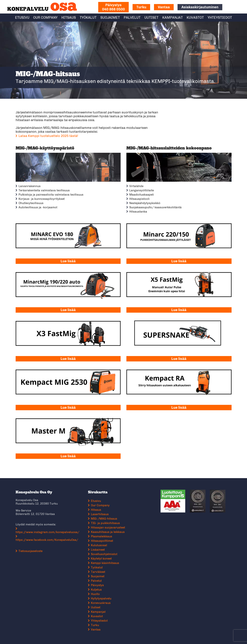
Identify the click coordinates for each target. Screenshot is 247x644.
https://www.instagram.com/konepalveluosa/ (49, 529)
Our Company (45, 18)
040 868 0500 (113, 7)
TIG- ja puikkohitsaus (106, 520)
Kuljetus (97, 587)
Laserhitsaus (101, 511)
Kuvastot (195, 18)
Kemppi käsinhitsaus (106, 560)
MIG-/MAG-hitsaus (105, 516)
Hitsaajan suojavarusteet (109, 525)
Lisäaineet (99, 547)
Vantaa (164, 7)
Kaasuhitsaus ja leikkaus (109, 529)
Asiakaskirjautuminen (200, 7)
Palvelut (132, 18)
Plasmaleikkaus (102, 533)
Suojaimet (110, 18)
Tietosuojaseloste (32, 548)
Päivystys (98, 582)
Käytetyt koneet (102, 556)
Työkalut (88, 18)
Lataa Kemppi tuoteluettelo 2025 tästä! (50, 136)
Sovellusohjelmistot (105, 551)
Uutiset (151, 18)
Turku (141, 7)
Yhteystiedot (220, 18)
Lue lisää (69, 260)
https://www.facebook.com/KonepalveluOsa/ (49, 537)
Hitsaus (69, 18)
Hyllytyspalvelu (102, 596)
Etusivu (22, 18)
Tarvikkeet (99, 569)
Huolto (96, 591)
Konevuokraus (102, 600)
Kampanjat (173, 18)
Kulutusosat (100, 542)
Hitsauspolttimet (103, 538)
